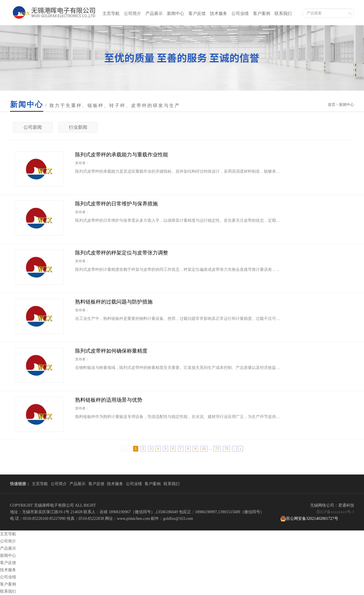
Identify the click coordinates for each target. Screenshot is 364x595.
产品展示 (154, 13)
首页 (332, 105)
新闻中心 (176, 13)
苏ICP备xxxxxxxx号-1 (335, 512)
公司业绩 (240, 13)
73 (226, 449)
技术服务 (219, 13)
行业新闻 (78, 127)
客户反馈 (197, 13)
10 (204, 449)
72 (217, 449)
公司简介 (133, 13)
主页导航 (111, 13)
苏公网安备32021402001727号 (309, 519)
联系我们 (283, 13)
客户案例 (262, 13)
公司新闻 (33, 127)
